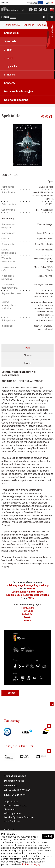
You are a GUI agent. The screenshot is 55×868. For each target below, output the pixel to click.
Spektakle (43, 25)
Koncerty (10, 83)
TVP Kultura (28, 608)
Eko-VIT (31, 589)
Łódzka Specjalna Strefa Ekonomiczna (28, 595)
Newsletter (10, 810)
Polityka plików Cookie (16, 806)
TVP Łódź (28, 611)
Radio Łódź (28, 614)
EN (51, 17)
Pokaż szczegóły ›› (32, 864)
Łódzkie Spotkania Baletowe (19, 817)
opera (10, 58)
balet (9, 50)
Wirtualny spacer (13, 814)
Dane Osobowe (12, 821)
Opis (27, 348)
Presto (27, 617)
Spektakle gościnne (16, 100)
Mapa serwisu (11, 802)
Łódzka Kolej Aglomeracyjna (27, 592)
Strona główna (12, 25)
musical (11, 75)
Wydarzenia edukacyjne (18, 91)
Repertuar (29, 25)
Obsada (28, 355)
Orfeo (28, 621)
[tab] (27, 348)
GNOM (31, 598)
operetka (12, 66)
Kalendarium (12, 33)
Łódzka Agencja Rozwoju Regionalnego (28, 585)
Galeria (28, 363)
